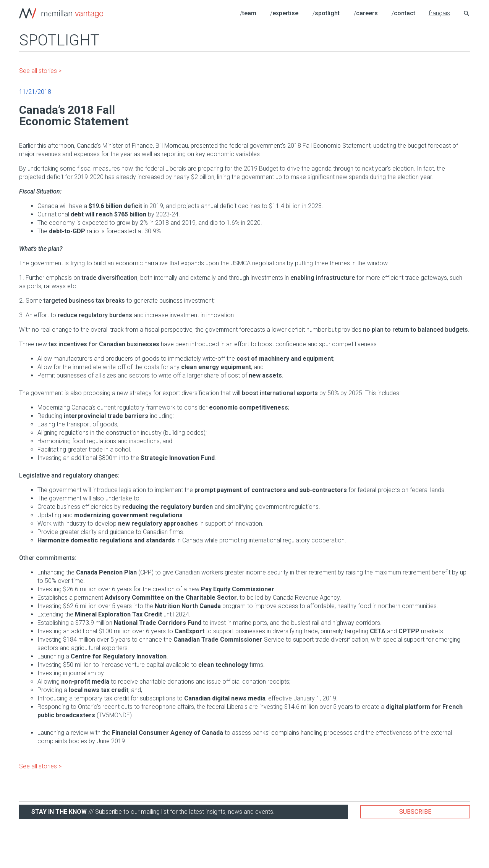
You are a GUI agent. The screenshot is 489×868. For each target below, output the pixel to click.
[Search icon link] (467, 14)
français (439, 13)
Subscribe (415, 812)
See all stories (38, 71)
